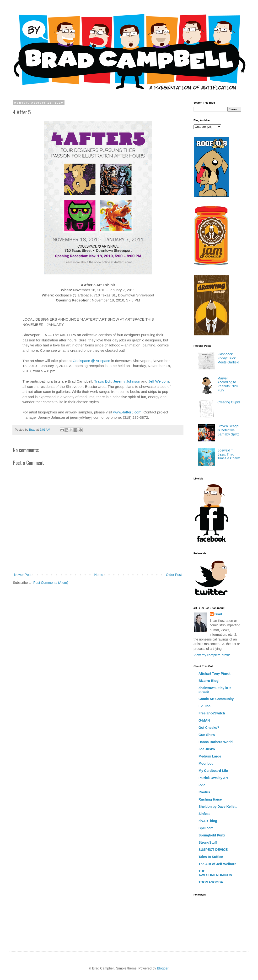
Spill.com (206, 828)
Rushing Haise (210, 799)
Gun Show (207, 735)
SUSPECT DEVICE (213, 850)
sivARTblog (208, 821)
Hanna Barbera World (216, 742)
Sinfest (204, 814)
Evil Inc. (205, 706)
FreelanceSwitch (212, 713)
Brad (218, 614)
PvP (202, 785)
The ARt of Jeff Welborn (218, 864)
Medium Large (210, 756)
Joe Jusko (207, 749)
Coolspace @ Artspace (91, 361)
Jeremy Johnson (127, 381)
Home (99, 575)
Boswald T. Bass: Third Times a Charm (229, 454)
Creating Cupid (228, 402)
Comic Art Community (216, 699)
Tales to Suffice (211, 857)
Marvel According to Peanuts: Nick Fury (228, 384)
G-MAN (204, 720)
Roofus (204, 792)
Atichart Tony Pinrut (215, 674)
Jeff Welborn (159, 381)
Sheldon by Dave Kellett (218, 807)
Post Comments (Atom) (51, 583)
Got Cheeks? (209, 728)
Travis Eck (103, 381)
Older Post (174, 575)
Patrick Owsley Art (213, 778)
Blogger (163, 968)
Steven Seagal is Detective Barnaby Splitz (228, 430)
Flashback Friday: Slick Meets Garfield (228, 358)
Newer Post (23, 575)
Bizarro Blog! (209, 681)
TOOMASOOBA (211, 882)
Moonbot (206, 763)
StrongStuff (208, 842)
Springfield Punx (212, 835)
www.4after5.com (127, 412)
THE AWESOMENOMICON (215, 873)
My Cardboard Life (213, 771)
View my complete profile (212, 655)
